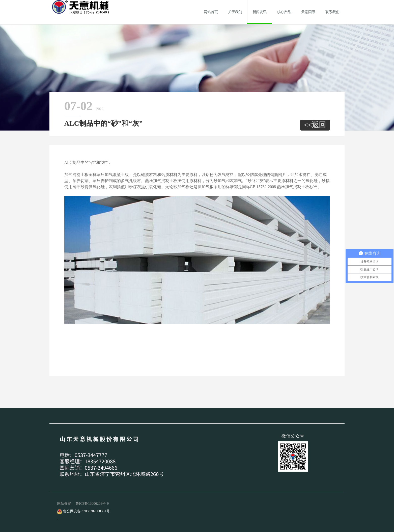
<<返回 (315, 125)
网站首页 (211, 12)
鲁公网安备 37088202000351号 (83, 511)
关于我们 (235, 12)
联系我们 (332, 12)
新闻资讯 (260, 12)
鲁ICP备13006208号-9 (92, 504)
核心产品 (284, 12)
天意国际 (308, 12)
